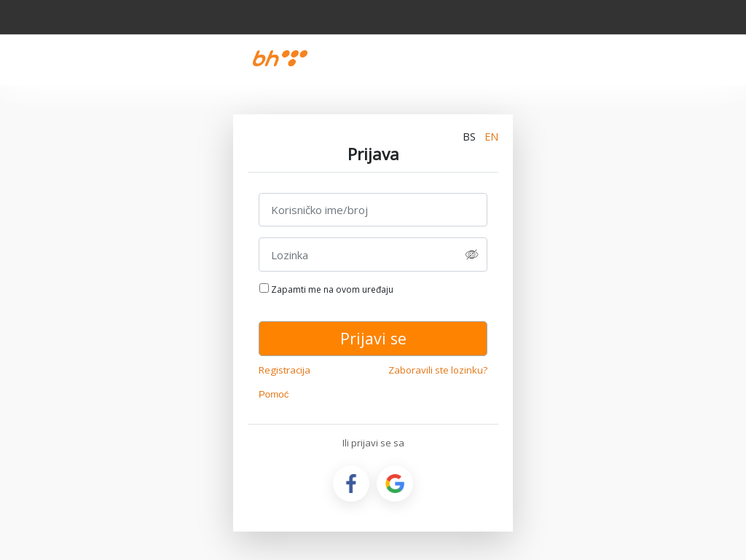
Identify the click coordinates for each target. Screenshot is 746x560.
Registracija (284, 370)
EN (491, 137)
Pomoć (274, 394)
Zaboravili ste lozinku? (438, 370)
